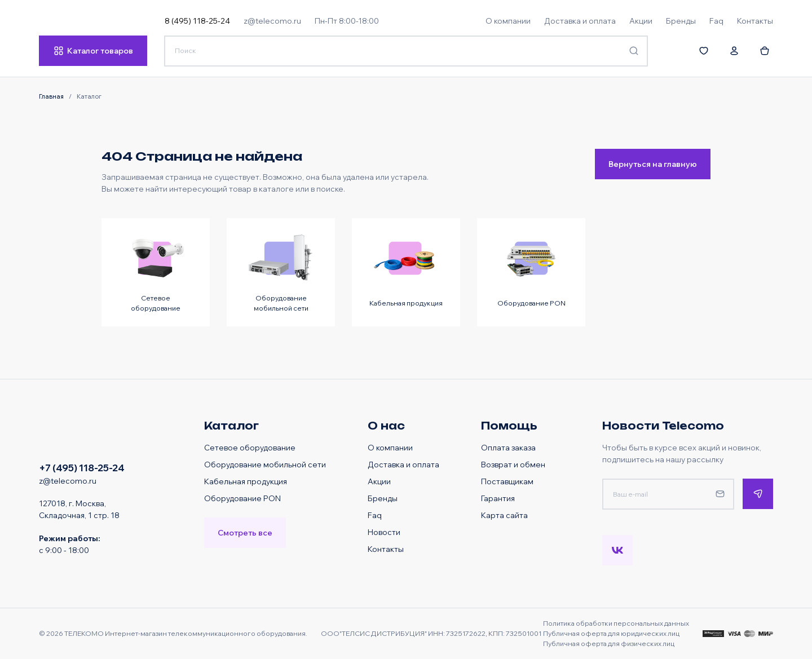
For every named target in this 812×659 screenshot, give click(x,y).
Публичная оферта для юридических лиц (611, 633)
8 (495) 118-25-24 (197, 21)
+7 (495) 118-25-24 (82, 468)
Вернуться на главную (653, 164)
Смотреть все (245, 532)
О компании (390, 447)
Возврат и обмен (513, 464)
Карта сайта (504, 515)
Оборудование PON (242, 498)
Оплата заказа (508, 447)
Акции (379, 481)
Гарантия (498, 498)
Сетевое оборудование (250, 447)
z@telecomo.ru (272, 21)
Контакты (386, 549)
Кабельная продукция (246, 481)
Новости (384, 532)
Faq (375, 515)
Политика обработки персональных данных (616, 623)
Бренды (383, 498)
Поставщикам (507, 481)
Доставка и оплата (403, 464)
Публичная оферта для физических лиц (609, 643)
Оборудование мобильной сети (265, 464)
